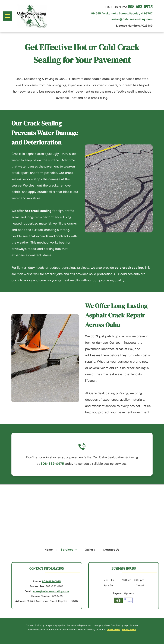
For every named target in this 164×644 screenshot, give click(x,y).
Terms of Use (114, 630)
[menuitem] (49, 550)
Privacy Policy (129, 630)
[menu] (8, 16)
